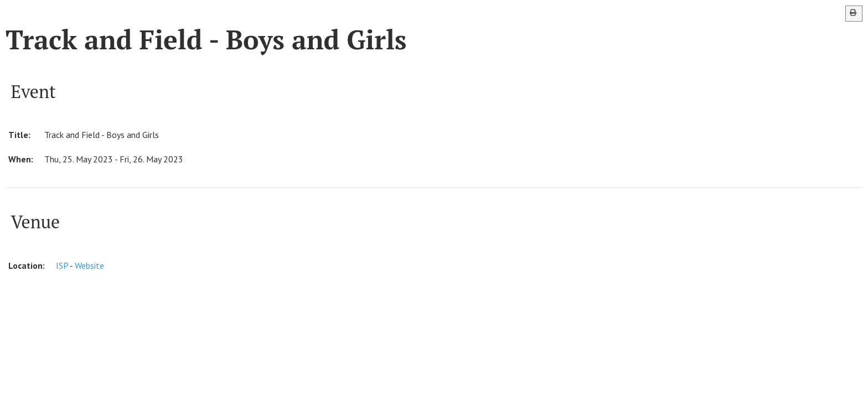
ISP (62, 265)
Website (89, 265)
